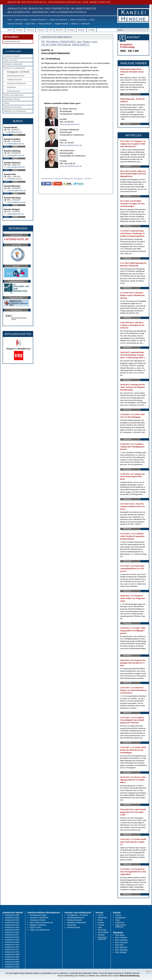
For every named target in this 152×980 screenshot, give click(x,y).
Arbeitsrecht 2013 (12, 945)
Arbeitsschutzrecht (15, 80)
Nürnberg (71, 30)
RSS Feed (102, 930)
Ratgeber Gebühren (61, 24)
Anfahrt (7, 135)
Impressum (120, 923)
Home (10, 20)
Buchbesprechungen (38, 915)
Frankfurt (19, 30)
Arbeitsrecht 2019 (12, 930)
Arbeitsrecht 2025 (12, 915)
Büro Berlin (120, 935)
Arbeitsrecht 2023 (12, 920)
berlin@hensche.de (15, 132)
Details (15, 135)
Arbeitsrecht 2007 (12, 959)
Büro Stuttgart (121, 952)
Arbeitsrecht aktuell (21, 20)
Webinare (75, 24)
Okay (148, 972)
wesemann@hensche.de (71, 166)
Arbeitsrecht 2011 (12, 950)
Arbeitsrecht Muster (45, 24)
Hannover (41, 30)
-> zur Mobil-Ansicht (13, 51)
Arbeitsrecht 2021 (12, 925)
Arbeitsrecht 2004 (12, 967)
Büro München (121, 947)
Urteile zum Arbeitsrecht (78, 20)
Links (100, 927)
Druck (100, 920)
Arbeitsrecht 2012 (12, 947)
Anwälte (92, 30)
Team (117, 920)
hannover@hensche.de (16, 167)
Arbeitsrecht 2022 (12, 923)
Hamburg (30, 30)
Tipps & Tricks (30, 24)
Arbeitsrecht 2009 (12, 954)
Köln (51, 30)
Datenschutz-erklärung (121, 926)
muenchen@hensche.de (16, 191)
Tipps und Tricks (11, 60)
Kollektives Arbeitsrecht (16, 83)
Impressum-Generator (15, 24)
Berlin (10, 30)
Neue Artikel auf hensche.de (41, 923)
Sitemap (101, 935)
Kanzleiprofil (85, 24)
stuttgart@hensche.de (16, 214)
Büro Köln (119, 945)
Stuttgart (81, 30)
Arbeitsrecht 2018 (12, 932)
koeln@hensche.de (14, 179)
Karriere (101, 923)
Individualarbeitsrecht (16, 76)
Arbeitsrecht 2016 (12, 937)
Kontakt (101, 925)
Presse (92, 20)
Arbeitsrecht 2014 (12, 942)
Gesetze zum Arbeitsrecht (58, 20)
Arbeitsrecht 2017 (12, 935)
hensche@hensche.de (70, 124)
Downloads (102, 918)
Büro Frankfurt (121, 938)
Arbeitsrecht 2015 (12, 940)
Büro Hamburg (121, 940)
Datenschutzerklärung (130, 976)
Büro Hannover (121, 943)
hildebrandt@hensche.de (71, 145)
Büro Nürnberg (121, 950)
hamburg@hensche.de (16, 155)
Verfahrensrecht (13, 91)
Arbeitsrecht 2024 (12, 918)
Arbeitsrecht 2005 (12, 964)
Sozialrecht (11, 87)
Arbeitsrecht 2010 (12, 952)
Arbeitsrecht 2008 (12, 957)
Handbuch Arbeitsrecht (39, 20)
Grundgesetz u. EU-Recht (18, 72)
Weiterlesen (127, 94)
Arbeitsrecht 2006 (12, 962)
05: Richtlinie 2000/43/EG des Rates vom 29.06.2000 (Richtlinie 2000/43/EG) (69, 43)
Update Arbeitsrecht (12, 41)
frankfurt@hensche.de (16, 144)
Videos (7, 103)
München (60, 30)
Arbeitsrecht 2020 (12, 927)
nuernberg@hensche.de (16, 202)
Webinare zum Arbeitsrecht (15, 111)
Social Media (103, 932)
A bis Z (101, 915)
